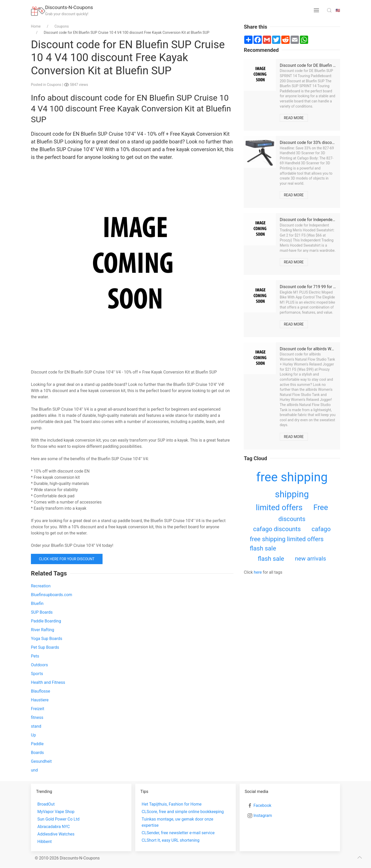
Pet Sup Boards (45, 647)
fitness (37, 717)
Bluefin (37, 603)
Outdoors (39, 665)
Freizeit (38, 709)
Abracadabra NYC (54, 827)
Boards (37, 753)
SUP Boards (42, 612)
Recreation (41, 586)
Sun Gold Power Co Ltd (58, 819)
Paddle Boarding (46, 621)
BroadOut (46, 804)
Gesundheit (41, 761)
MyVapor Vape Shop (56, 812)
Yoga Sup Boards (47, 639)
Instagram (263, 816)
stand (36, 726)
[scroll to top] (360, 857)
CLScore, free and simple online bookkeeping (183, 812)
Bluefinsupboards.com (52, 595)
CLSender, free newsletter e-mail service (178, 833)
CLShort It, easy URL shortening (171, 840)
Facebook (262, 805)
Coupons (54, 85)
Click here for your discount (67, 559)
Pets (35, 656)
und (34, 770)
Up (33, 735)
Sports (37, 674)
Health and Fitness (48, 682)
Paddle (37, 744)
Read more (294, 118)
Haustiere (40, 700)
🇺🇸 (338, 10)
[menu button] (316, 10)
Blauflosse (41, 691)
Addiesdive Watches (56, 834)
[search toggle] (329, 10)
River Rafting (43, 630)
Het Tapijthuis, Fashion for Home (172, 804)
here (258, 572)
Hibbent (45, 842)
